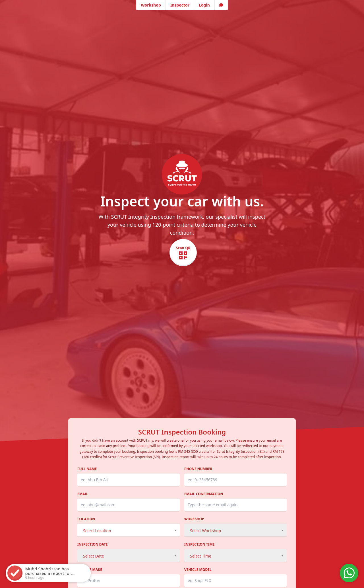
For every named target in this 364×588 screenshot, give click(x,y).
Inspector (180, 5)
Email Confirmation (204, 494)
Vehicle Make (90, 570)
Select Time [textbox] (201, 556)
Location (86, 519)
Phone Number (198, 469)
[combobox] (129, 530)
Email (83, 494)
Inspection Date (93, 544)
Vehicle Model (198, 570)
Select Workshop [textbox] (205, 531)
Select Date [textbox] (94, 556)
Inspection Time (199, 544)
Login (204, 5)
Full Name (87, 469)
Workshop (151, 5)
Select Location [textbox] (97, 531)
